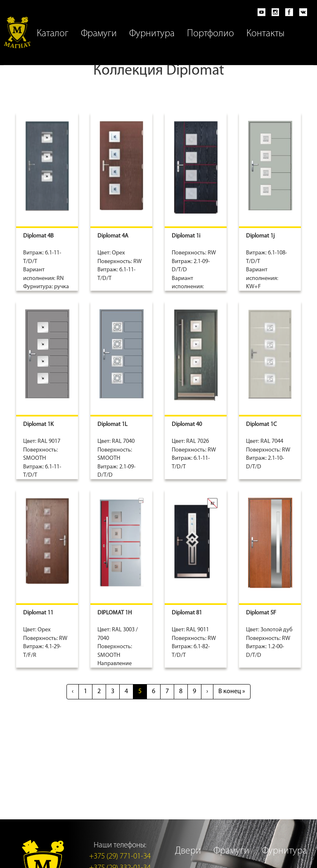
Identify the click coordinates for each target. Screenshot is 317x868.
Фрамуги (99, 34)
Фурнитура (152, 34)
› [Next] (207, 692)
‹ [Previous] (73, 692)
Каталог (53, 34)
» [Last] (232, 692)
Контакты (265, 34)
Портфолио (211, 34)
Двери (188, 851)
